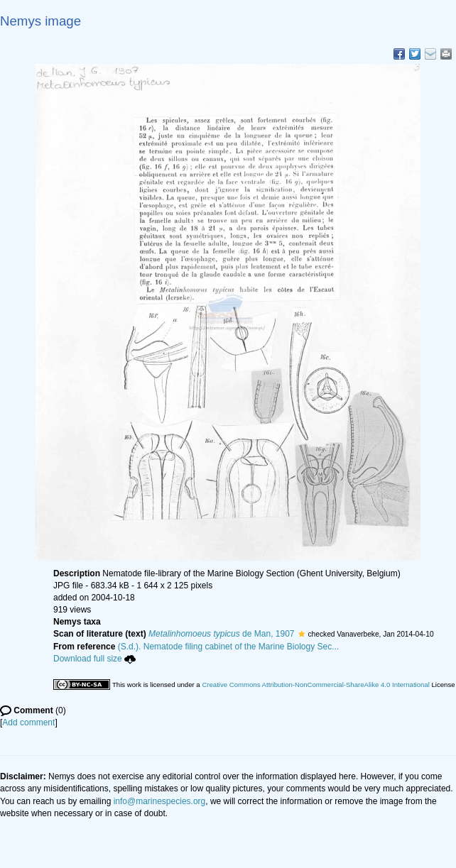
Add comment (28, 723)
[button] (302, 634)
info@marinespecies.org (160, 801)
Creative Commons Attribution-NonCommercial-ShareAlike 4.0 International (315, 685)
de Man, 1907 (221, 634)
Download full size (94, 659)
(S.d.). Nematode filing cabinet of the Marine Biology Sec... (229, 647)
